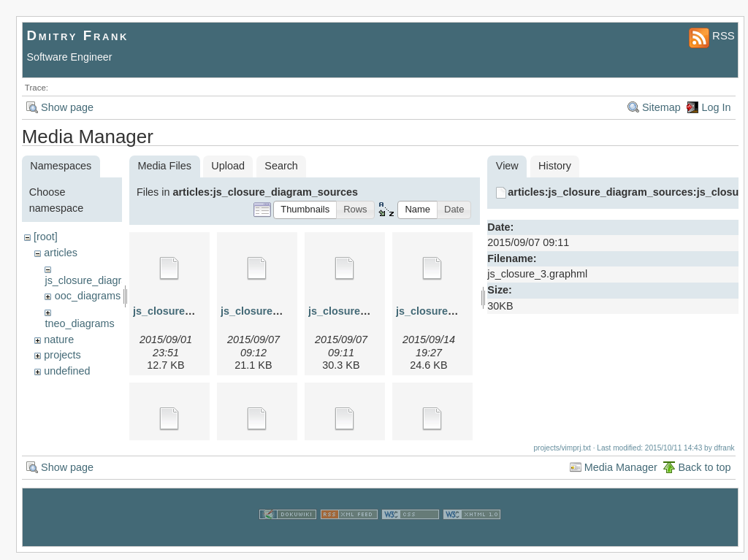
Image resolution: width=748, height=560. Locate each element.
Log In (716, 107)
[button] (305, 210)
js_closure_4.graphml (450, 311)
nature (59, 340)
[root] (46, 237)
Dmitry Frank (78, 35)
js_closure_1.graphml (187, 311)
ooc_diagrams (88, 296)
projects (62, 355)
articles (61, 253)
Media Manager (621, 475)
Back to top (704, 475)
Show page (67, 107)
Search (281, 166)
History (555, 166)
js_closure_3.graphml (362, 311)
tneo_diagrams (79, 323)
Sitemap (661, 107)
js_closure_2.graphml (275, 311)
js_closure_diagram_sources (111, 280)
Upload (228, 166)
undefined (67, 371)
